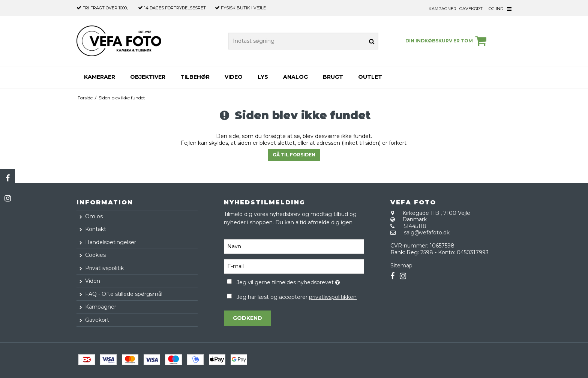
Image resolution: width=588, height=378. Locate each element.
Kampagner (442, 9)
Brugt (333, 77)
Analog (295, 77)
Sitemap (401, 265)
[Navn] (294, 246)
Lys (263, 77)
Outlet (370, 77)
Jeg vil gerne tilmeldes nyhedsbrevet (300, 281)
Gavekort (471, 9)
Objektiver (148, 77)
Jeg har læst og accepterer (297, 297)
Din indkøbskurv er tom (447, 41)
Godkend (247, 318)
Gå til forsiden (294, 155)
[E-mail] (294, 266)
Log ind (495, 9)
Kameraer (100, 77)
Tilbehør (195, 77)
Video (234, 77)
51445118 (415, 226)
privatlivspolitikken (333, 297)
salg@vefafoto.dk (427, 232)
